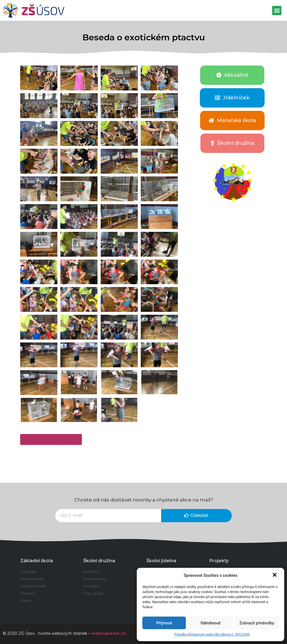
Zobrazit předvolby (257, 623)
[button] (275, 575)
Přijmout (164, 623)
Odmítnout (211, 623)
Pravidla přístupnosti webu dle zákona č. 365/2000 (212, 634)
